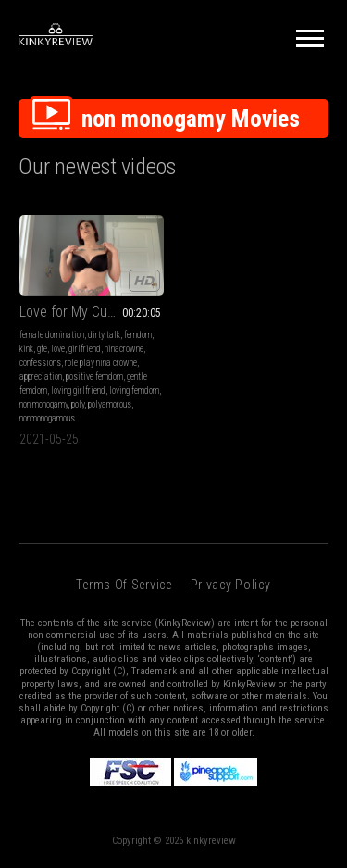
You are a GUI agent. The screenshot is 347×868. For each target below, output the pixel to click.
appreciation (41, 377)
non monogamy (43, 404)
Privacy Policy (231, 585)
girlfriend (85, 349)
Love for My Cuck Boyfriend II (92, 312)
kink (26, 349)
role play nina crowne (101, 363)
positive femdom (94, 377)
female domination (52, 335)
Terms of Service (124, 585)
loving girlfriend (78, 390)
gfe (42, 349)
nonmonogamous (47, 418)
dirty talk (104, 335)
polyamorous (110, 404)
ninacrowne (124, 349)
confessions (40, 363)
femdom (138, 335)
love (58, 349)
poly (78, 404)
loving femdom (134, 390)
